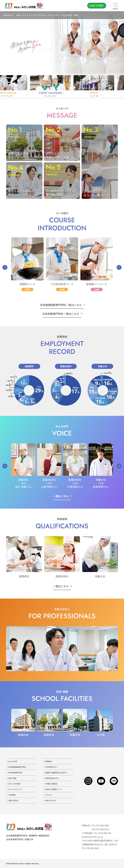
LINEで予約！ (97, 5)
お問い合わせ (50, 800)
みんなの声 (13, 761)
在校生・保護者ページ (54, 789)
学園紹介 (49, 761)
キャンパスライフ (15, 789)
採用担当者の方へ (52, 778)
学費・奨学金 (13, 800)
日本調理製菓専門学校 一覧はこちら (61, 305)
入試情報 (12, 795)
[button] (5, 267)
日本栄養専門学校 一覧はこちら (61, 314)
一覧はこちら (61, 496)
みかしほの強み (14, 784)
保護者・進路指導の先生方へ (56, 773)
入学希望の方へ (51, 767)
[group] (60, 86)
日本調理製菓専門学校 (17, 767)
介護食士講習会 (51, 784)
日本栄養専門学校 (15, 773)
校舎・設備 (12, 778)
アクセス (49, 795)
